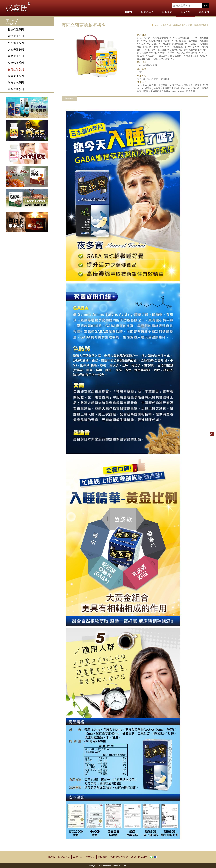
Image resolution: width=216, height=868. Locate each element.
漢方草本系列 (16, 83)
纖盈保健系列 (16, 76)
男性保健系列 (16, 43)
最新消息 (167, 12)
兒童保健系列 (16, 63)
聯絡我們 (204, 12)
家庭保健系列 (16, 56)
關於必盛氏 (148, 12)
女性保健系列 (16, 49)
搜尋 (206, 6)
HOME (129, 12)
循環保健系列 (16, 36)
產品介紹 (186, 12)
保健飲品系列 (16, 69)
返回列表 (69, 98)
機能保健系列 (16, 30)
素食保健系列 (16, 89)
